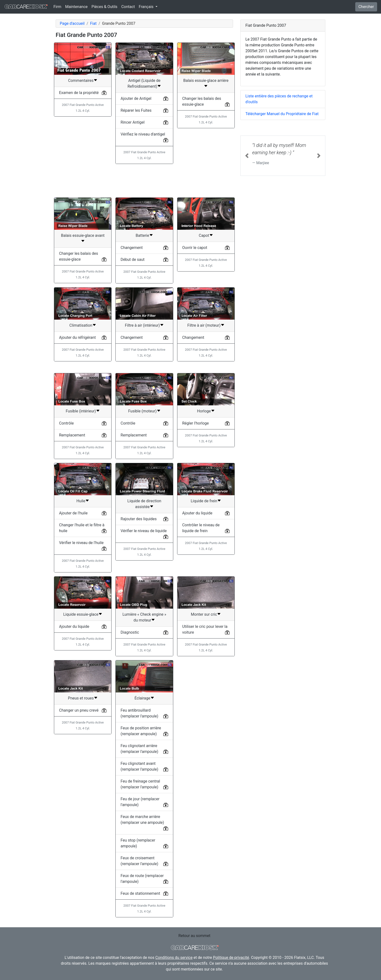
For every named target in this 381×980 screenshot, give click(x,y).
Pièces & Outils (105, 7)
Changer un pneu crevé (79, 710)
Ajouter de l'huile (73, 513)
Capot (204, 235)
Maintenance (76, 7)
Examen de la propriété (79, 93)
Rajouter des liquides (139, 519)
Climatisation (81, 325)
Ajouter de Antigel (136, 98)
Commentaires (81, 81)
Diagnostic (130, 632)
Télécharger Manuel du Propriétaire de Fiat (282, 114)
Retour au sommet (194, 936)
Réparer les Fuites (136, 110)
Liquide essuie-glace (81, 614)
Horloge (204, 411)
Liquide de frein (204, 501)
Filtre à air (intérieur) (142, 325)
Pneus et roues (81, 698)
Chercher (366, 7)
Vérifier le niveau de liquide (144, 531)
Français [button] (147, 7)
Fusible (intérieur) (81, 411)
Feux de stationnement (140, 893)
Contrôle (66, 423)
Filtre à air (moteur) (204, 325)
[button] (247, 156)
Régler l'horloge (196, 423)
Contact (128, 7)
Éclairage (142, 698)
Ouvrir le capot (195, 248)
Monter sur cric (204, 614)
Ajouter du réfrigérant (77, 337)
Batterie (142, 235)
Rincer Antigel (133, 122)
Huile (81, 501)
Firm (57, 7)
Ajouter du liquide (197, 513)
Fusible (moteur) (142, 411)
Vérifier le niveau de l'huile (81, 543)
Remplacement (72, 435)
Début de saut (132, 260)
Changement (132, 248)
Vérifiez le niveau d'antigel (143, 134)
